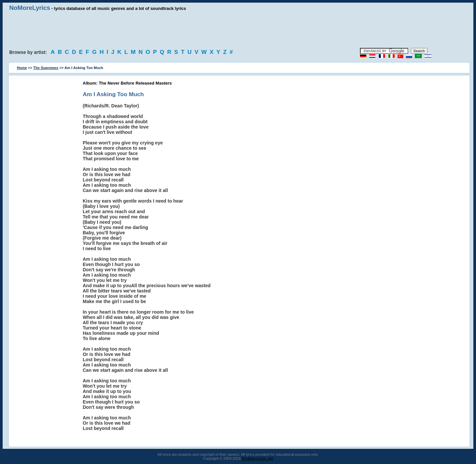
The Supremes (46, 68)
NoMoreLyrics (30, 8)
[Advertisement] (238, 30)
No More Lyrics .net (257, 458)
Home (22, 68)
